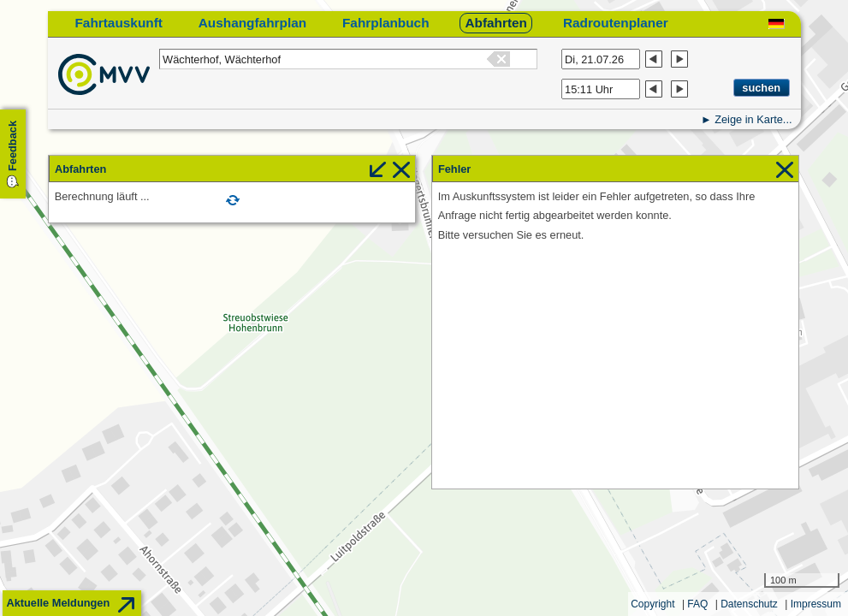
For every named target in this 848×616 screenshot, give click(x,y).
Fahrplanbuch (386, 23)
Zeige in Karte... (753, 119)
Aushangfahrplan (252, 23)
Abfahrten (496, 23)
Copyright (652, 604)
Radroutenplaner (616, 23)
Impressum (816, 604)
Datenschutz (749, 604)
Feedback (12, 146)
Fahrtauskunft (118, 23)
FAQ (697, 604)
